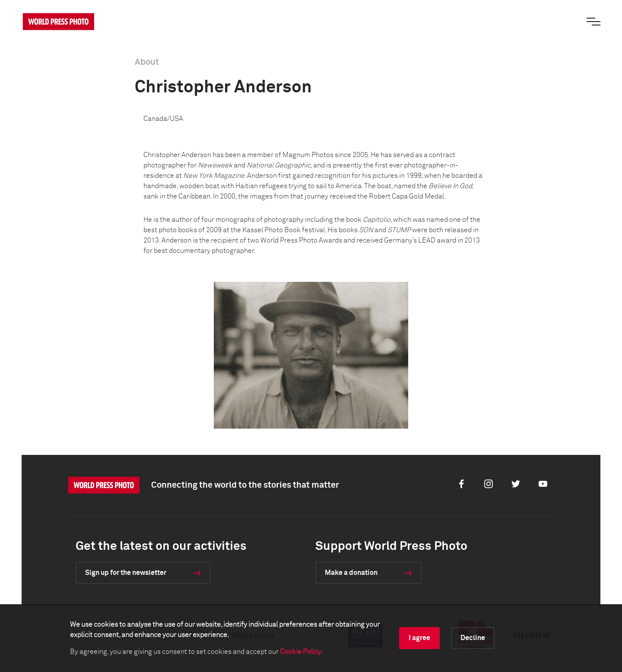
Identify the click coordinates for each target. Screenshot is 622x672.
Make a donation (351, 573)
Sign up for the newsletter (126, 573)
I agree (419, 638)
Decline (473, 638)
